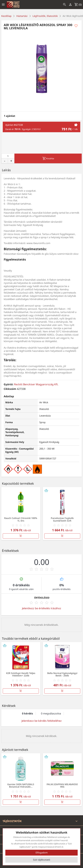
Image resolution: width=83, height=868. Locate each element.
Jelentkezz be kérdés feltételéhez (42, 721)
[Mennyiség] (8, 156)
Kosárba (48, 158)
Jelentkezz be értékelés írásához (42, 608)
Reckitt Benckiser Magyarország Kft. (36, 384)
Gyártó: (9, 384)
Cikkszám (10, 389)
